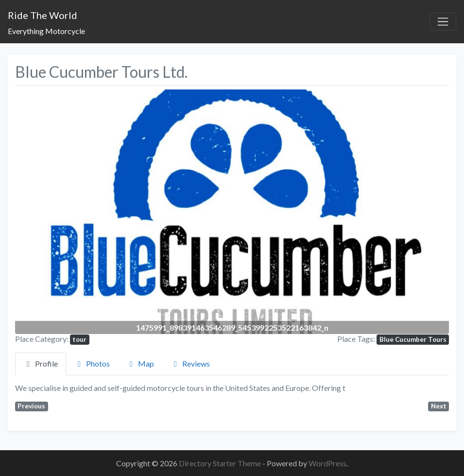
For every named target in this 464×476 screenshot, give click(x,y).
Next (439, 406)
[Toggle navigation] (443, 22)
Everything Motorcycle (46, 31)
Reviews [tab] (190, 363)
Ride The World (43, 15)
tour (79, 339)
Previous (31, 406)
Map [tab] (140, 363)
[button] (48, 212)
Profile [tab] (41, 363)
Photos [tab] (92, 363)
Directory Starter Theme (221, 463)
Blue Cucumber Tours (413, 339)
